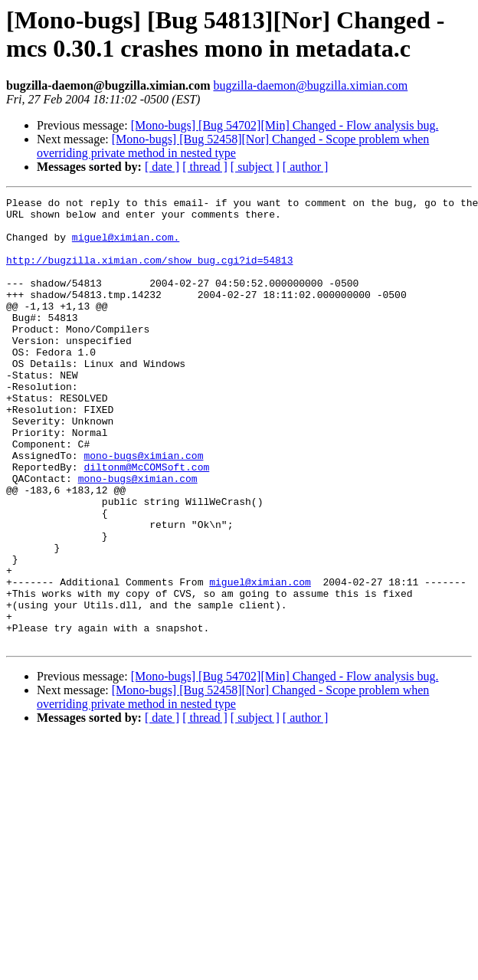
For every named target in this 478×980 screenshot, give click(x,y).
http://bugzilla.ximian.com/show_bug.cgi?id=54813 (149, 274)
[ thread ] (205, 167)
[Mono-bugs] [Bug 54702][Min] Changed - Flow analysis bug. (285, 125)
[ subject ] (255, 167)
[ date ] (162, 167)
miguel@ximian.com (260, 660)
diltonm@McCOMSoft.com (146, 522)
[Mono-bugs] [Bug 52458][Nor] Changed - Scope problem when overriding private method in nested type (233, 146)
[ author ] (306, 167)
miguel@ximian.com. (126, 246)
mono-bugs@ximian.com (143, 508)
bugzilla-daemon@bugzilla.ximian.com (310, 85)
